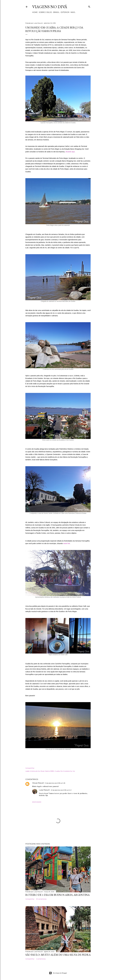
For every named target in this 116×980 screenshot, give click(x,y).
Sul (74, 771)
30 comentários (41, 899)
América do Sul (35, 771)
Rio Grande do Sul (66, 771)
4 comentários (41, 959)
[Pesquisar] (89, 6)
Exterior (65, 12)
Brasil (56, 12)
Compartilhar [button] (30, 768)
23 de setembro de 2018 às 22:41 (61, 790)
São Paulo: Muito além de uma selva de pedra (58, 955)
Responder (37, 802)
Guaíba (57, 771)
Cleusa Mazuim (38, 783)
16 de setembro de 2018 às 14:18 (55, 783)
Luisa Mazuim (44, 790)
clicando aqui (70, 152)
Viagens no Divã (50, 7)
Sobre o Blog (45, 12)
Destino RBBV (50, 771)
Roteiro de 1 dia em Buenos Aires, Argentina (57, 895)
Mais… (73, 12)
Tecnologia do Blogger (58, 973)
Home (35, 12)
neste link (67, 543)
